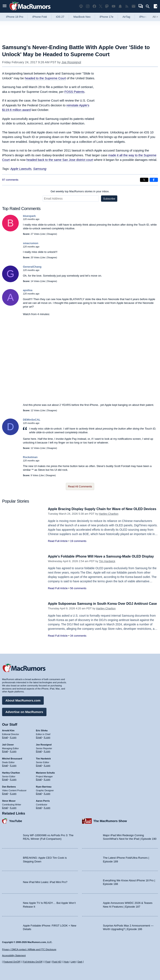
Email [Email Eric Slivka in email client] (39, 737)
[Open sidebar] (155, 7)
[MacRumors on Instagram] (88, 6)
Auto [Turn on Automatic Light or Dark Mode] (67, 962)
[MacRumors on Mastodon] (107, 6)
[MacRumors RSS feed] (127, 6)
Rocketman (30, 457)
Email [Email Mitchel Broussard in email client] (5, 765)
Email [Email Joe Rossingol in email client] (39, 751)
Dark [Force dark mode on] (80, 962)
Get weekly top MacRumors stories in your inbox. (80, 191)
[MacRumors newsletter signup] (134, 6)
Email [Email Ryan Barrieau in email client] (39, 793)
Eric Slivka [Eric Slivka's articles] (42, 730)
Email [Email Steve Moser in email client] (5, 807)
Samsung (40, 169)
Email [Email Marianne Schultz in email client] (39, 779)
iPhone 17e (106, 17)
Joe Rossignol (71, 62)
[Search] (149, 6)
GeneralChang (32, 267)
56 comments (78, 593)
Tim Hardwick (107, 566)
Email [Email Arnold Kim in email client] (5, 737)
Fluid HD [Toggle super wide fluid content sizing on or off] (57, 962)
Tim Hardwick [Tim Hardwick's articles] (43, 758)
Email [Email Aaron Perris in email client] (39, 807)
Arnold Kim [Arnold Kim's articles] (8, 730)
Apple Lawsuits (21, 169)
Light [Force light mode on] (73, 962)
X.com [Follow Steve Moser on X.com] (13, 807)
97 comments (10, 180)
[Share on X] (144, 180)
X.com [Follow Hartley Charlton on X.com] (13, 779)
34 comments (78, 640)
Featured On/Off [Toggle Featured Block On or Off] (12, 962)
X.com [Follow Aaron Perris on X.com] (47, 807)
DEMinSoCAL (32, 420)
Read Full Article (58, 546)
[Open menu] (5, 6)
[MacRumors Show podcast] (81, 6)
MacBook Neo (82, 17)
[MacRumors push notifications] (120, 6)
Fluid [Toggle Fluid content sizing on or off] (48, 962)
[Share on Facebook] (154, 180)
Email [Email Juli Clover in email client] (5, 751)
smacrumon (31, 243)
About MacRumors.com (23, 700)
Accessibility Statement (14, 956)
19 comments (78, 546)
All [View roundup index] (155, 17)
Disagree (52, 234)
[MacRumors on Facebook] (94, 6)
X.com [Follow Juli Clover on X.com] (13, 751)
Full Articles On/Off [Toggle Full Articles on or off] (33, 962)
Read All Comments (80, 486)
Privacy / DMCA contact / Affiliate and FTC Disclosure (29, 949)
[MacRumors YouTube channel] (114, 6)
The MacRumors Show (110, 820)
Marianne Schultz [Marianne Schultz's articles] (45, 772)
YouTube (16, 820)
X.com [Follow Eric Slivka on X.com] (47, 737)
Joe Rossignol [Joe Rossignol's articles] (44, 744)
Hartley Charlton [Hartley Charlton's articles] (11, 772)
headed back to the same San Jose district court (60, 160)
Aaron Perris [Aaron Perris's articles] (43, 800)
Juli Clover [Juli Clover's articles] (8, 744)
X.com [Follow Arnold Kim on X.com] (13, 737)
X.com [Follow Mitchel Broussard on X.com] (13, 765)
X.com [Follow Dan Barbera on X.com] (13, 793)
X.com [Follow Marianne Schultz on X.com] (47, 779)
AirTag (126, 17)
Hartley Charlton (109, 518)
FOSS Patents (74, 92)
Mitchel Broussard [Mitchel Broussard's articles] (12, 758)
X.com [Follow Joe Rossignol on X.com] (47, 751)
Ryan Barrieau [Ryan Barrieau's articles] (44, 786)
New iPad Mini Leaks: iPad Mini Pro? (45, 882)
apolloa (28, 290)
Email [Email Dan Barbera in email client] (5, 793)
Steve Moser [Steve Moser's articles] (9, 800)
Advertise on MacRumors (24, 711)
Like (43, 234)
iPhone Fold (39, 17)
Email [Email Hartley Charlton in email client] (5, 779)
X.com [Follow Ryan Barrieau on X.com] (47, 793)
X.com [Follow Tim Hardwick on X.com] (47, 765)
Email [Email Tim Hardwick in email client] (39, 765)
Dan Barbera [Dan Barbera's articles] (9, 786)
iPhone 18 (146, 17)
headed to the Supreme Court (45, 78)
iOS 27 (60, 17)
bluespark (29, 216)
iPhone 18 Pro (15, 17)
